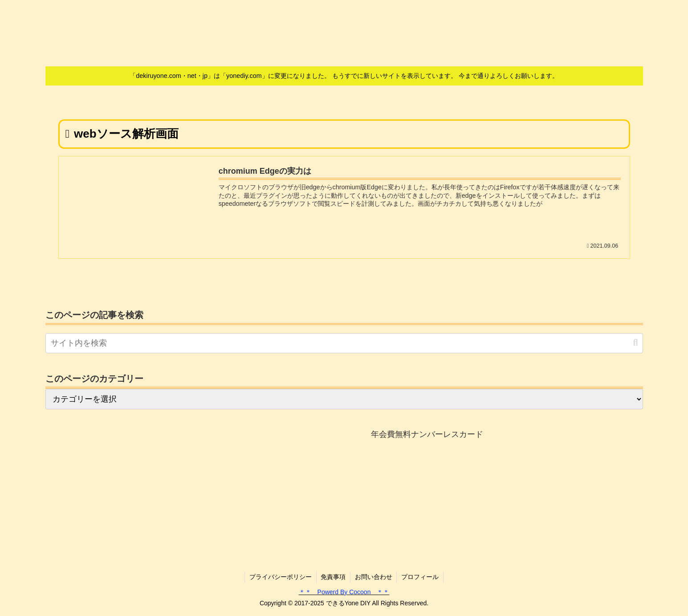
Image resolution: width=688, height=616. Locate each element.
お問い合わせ (374, 577)
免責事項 (333, 577)
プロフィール (420, 577)
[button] (635, 343)
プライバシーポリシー (280, 577)
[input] (344, 343)
